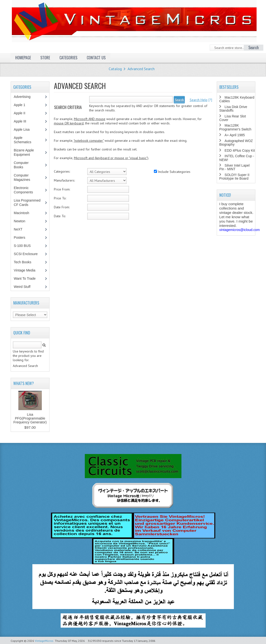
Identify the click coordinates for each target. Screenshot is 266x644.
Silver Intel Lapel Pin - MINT (235, 167)
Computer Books (22, 165)
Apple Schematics (25, 140)
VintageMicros (44, 641)
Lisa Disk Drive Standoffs (233, 109)
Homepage (23, 58)
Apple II (22, 113)
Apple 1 (22, 105)
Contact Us (96, 58)
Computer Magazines (25, 177)
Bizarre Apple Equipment (24, 152)
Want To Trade (25, 278)
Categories (68, 58)
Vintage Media (27, 270)
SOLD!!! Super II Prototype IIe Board (234, 177)
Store (45, 58)
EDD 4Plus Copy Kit (240, 150)
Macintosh (24, 213)
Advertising (25, 97)
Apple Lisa (25, 129)
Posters (22, 237)
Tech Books (26, 262)
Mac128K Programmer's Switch (235, 127)
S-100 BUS (25, 246)
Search (179, 100)
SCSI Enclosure (28, 254)
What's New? (24, 383)
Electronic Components (26, 190)
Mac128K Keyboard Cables (237, 99)
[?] (201, 100)
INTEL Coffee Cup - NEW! (237, 158)
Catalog (115, 69)
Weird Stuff (25, 287)
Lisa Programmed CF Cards (27, 203)
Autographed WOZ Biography (236, 143)
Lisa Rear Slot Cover (233, 118)
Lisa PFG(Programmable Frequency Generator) (30, 418)
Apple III (22, 121)
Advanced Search (141, 69)
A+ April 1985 (235, 135)
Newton (19, 221)
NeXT (18, 229)
